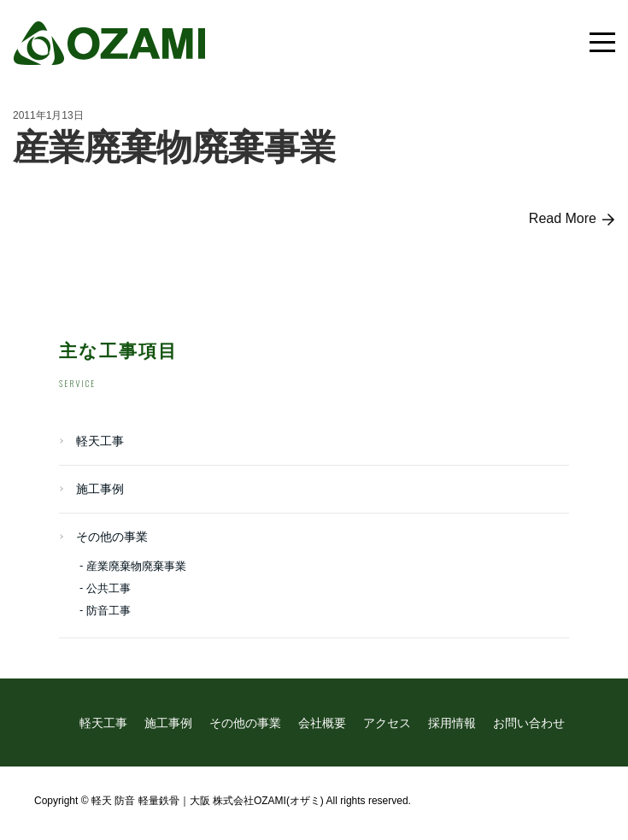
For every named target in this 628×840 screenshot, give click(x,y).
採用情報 (452, 723)
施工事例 (100, 489)
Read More (572, 219)
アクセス (387, 723)
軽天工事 (100, 441)
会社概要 (322, 723)
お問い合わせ (529, 723)
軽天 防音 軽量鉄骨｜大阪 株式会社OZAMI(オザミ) (208, 801)
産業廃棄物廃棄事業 (174, 147)
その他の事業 (112, 537)
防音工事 (109, 611)
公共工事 (109, 588)
